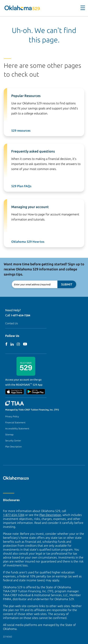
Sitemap (9, 435)
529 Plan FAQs (21, 186)
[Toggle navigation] (83, 8)
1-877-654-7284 (21, 315)
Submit (67, 284)
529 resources (21, 130)
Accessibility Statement (17, 428)
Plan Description (14, 447)
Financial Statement (15, 422)
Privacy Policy (12, 416)
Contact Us (12, 323)
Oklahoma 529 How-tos (28, 242)
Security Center (13, 441)
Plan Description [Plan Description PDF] (50, 515)
